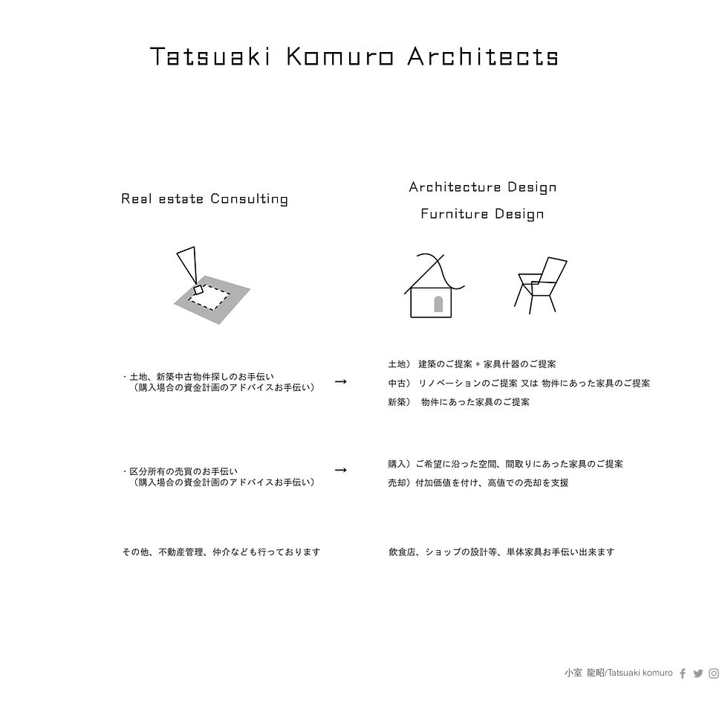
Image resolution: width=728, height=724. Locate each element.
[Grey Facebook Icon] (683, 673)
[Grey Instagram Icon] (714, 673)
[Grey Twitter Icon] (698, 673)
